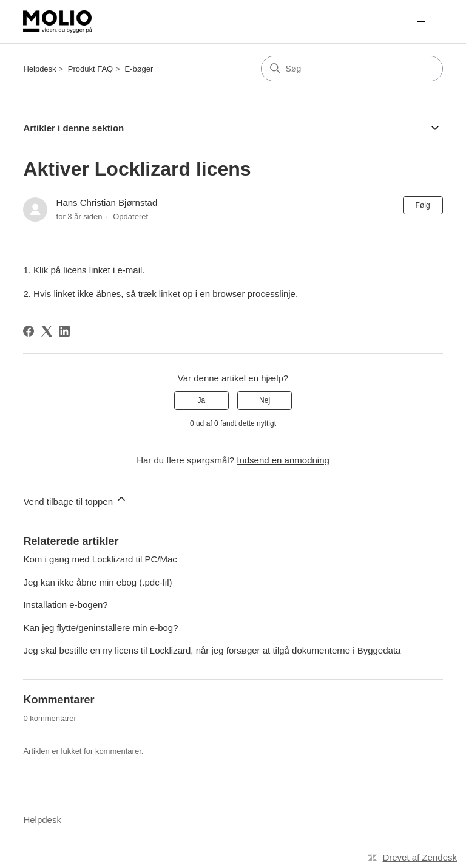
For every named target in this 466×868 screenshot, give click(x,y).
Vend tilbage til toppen (75, 500)
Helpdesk (39, 69)
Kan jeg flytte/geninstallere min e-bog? (100, 628)
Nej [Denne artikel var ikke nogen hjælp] (265, 400)
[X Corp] (47, 331)
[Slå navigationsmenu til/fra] (421, 22)
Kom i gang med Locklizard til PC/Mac (100, 559)
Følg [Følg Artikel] (423, 205)
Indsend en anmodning (283, 460)
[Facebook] (29, 331)
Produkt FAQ (90, 69)
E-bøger (139, 69)
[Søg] (352, 69)
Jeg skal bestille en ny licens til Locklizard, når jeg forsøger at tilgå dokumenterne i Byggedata (212, 650)
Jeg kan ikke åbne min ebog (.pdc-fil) (97, 582)
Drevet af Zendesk (420, 857)
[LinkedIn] (64, 331)
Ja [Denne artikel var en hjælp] (202, 400)
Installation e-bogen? (65, 605)
